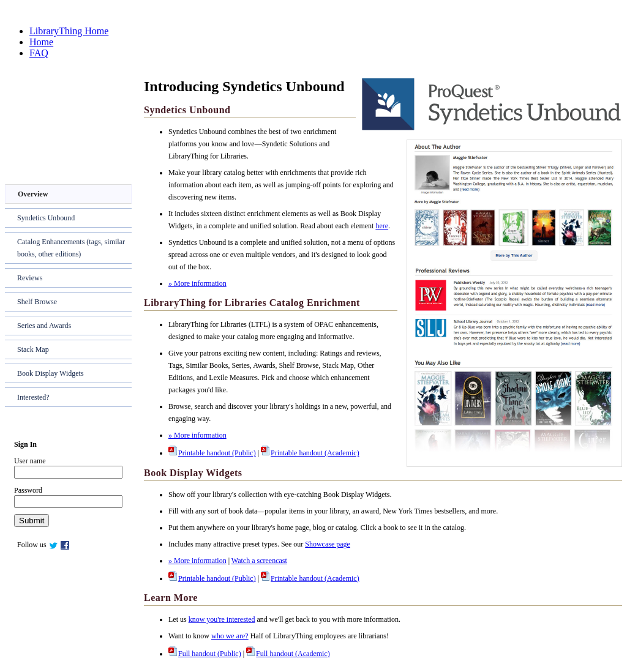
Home (41, 42)
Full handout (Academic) (288, 654)
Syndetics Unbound (46, 218)
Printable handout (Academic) (310, 453)
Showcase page (328, 544)
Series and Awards (44, 326)
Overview (33, 194)
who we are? (230, 636)
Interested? (33, 397)
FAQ (39, 53)
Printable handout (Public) (212, 453)
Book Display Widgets (51, 373)
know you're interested (222, 619)
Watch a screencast (259, 561)
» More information (197, 283)
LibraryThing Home (69, 31)
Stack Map (33, 349)
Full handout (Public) (205, 654)
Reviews (30, 278)
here (382, 226)
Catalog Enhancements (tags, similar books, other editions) (71, 248)
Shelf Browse (37, 302)
